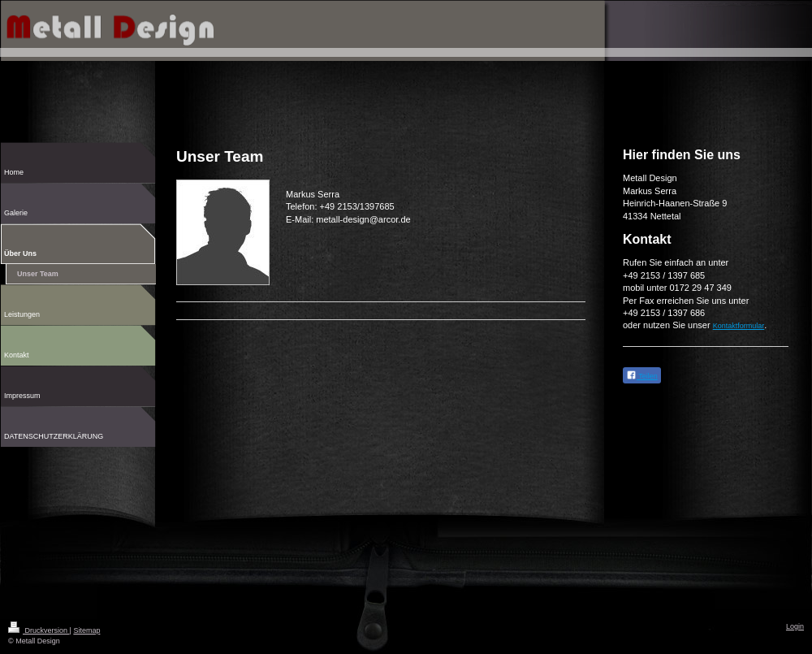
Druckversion (39, 630)
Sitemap (86, 630)
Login (795, 626)
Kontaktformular (739, 326)
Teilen (642, 375)
